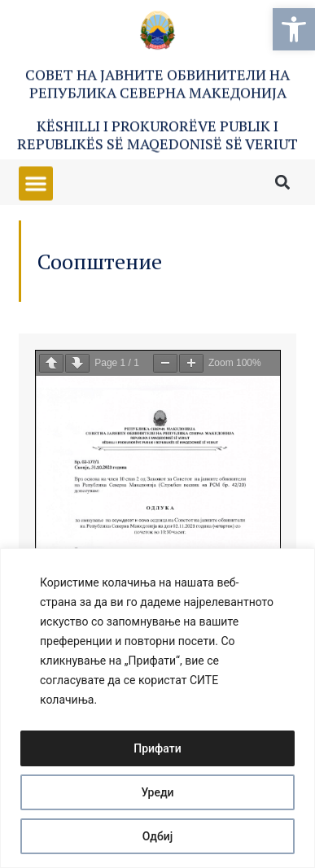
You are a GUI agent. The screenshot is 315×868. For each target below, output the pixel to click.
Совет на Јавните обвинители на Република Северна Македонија (157, 85)
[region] (157, 708)
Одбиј (158, 836)
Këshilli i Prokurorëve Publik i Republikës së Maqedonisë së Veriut (157, 137)
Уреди (157, 792)
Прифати (157, 748)
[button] (294, 29)
